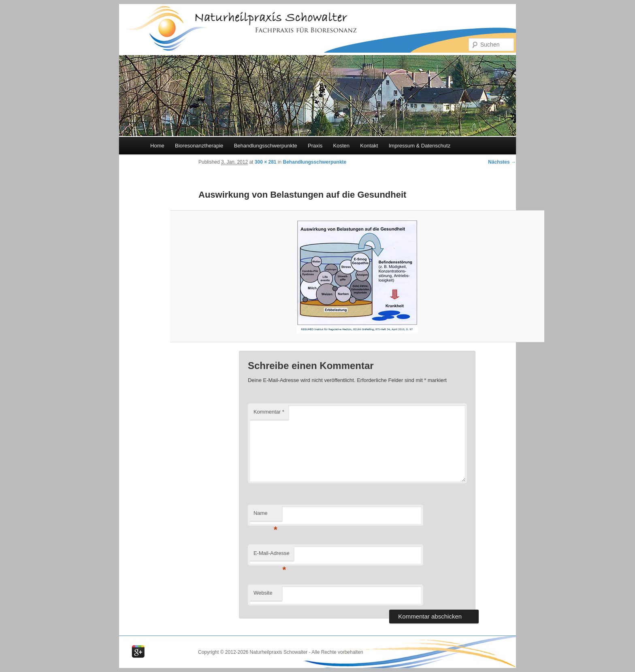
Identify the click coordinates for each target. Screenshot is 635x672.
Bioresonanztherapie (199, 146)
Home (157, 146)
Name (265, 515)
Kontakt (369, 146)
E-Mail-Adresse (272, 556)
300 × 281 (266, 162)
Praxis (315, 146)
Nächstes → (502, 162)
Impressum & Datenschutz (420, 146)
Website (263, 593)
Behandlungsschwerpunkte (266, 146)
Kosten (341, 146)
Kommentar (269, 412)
